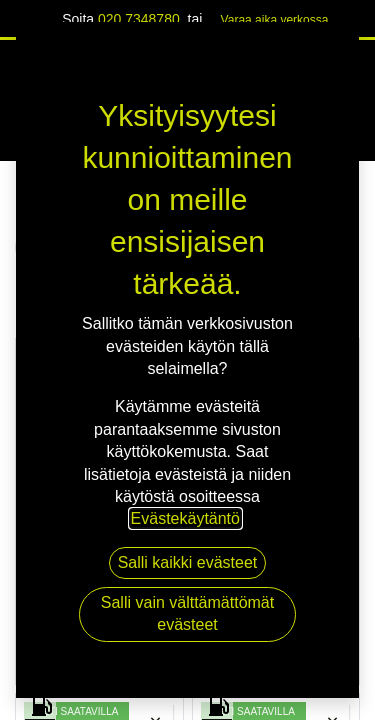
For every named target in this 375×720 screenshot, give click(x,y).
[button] (156, 366)
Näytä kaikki (310, 198)
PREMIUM (99, 523)
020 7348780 (139, 19)
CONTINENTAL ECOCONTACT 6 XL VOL (99, 559)
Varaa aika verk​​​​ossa (275, 20)
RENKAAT (72, 246)
